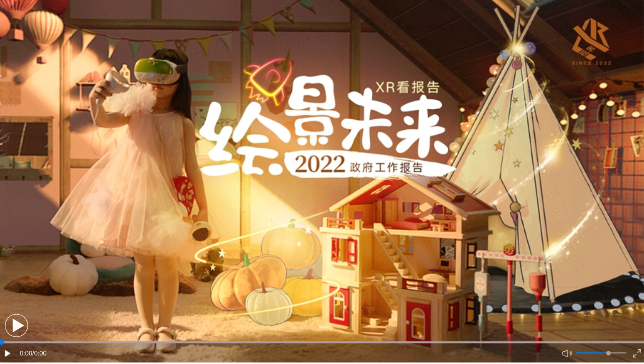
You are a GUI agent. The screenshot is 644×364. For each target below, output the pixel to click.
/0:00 (39, 353)
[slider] (609, 353)
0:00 (26, 353)
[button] (16, 325)
